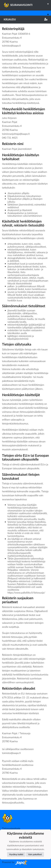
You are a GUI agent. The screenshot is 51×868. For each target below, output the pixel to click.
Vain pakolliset (35, 854)
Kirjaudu (26, 19)
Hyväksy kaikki (16, 854)
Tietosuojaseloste (11, 828)
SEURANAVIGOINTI (27, 4)
